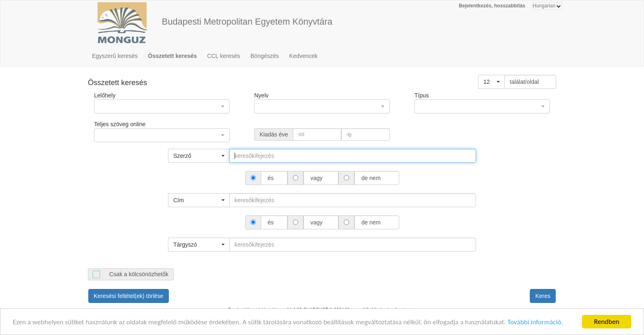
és (271, 178)
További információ (534, 324)
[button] (491, 82)
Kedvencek (303, 56)
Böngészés (265, 56)
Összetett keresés (172, 56)
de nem (371, 178)
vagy (316, 178)
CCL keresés (223, 56)
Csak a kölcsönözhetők (139, 274)
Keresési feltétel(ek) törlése (129, 296)
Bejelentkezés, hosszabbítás (492, 6)
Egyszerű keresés (115, 56)
